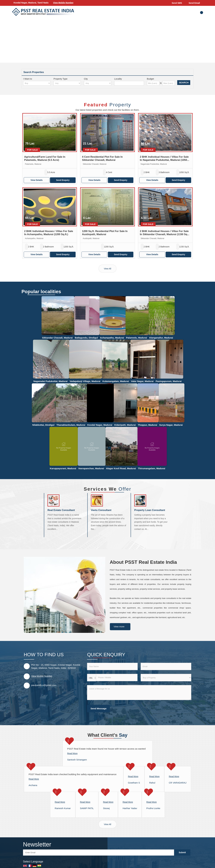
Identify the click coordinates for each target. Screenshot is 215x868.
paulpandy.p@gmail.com (44, 685)
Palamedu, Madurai (136, 338)
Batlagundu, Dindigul (86, 338)
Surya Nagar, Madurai (171, 425)
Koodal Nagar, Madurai (100, 425)
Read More (72, 753)
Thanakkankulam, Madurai (71, 425)
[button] (63, 3)
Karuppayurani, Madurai (63, 468)
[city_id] (98, 83)
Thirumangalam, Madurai (152, 468)
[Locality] (129, 83)
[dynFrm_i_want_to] (166, 678)
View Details (37, 180)
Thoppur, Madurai (147, 425)
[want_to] (37, 83)
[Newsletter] (99, 853)
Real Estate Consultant (61, 510)
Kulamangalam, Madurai (116, 381)
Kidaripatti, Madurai (125, 425)
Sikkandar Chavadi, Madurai (57, 338)
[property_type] (67, 83)
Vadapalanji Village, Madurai (85, 381)
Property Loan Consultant (150, 510)
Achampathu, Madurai (112, 338)
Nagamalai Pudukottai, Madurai (50, 381)
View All (108, 269)
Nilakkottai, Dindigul (43, 425)
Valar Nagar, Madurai (142, 381)
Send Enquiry (63, 180)
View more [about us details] (119, 627)
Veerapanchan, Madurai (91, 468)
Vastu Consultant (101, 510)
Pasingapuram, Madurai (169, 381)
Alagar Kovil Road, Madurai (121, 468)
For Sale (32, 150)
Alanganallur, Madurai (161, 338)
